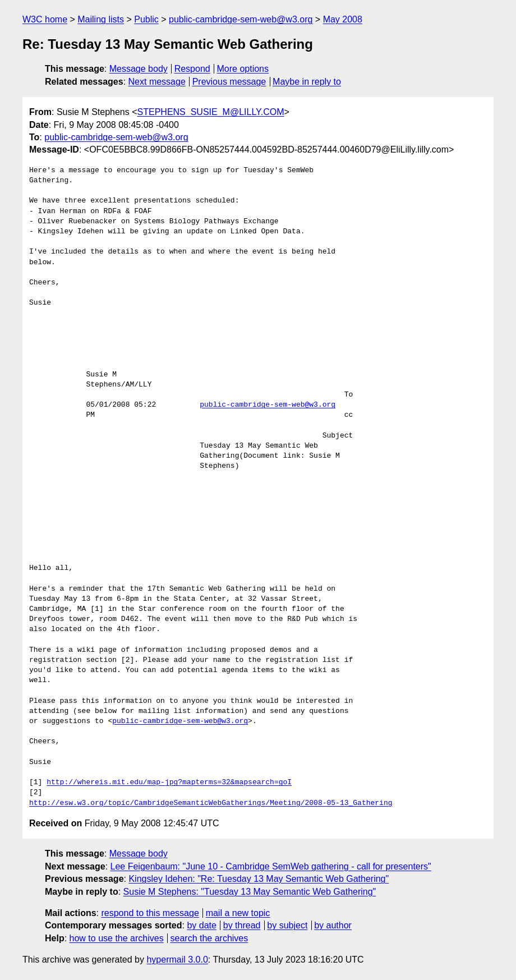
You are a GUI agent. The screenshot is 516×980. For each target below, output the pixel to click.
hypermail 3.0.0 (177, 960)
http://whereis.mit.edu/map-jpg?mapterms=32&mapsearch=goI (169, 783)
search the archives (209, 938)
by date (201, 925)
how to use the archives (117, 938)
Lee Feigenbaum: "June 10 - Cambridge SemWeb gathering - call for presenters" (271, 866)
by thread (242, 925)
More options (243, 69)
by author (333, 925)
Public (146, 19)
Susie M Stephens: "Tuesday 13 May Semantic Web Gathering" (250, 892)
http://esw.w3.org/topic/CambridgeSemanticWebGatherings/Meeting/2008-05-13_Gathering (211, 803)
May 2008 (343, 19)
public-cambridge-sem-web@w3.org (241, 19)
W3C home (45, 19)
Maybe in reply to (307, 82)
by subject (287, 925)
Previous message (229, 82)
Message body (139, 69)
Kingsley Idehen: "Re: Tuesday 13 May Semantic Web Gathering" (259, 879)
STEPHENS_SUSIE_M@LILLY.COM (211, 112)
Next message (157, 82)
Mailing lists (101, 19)
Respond (192, 69)
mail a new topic (238, 913)
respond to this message (150, 913)
